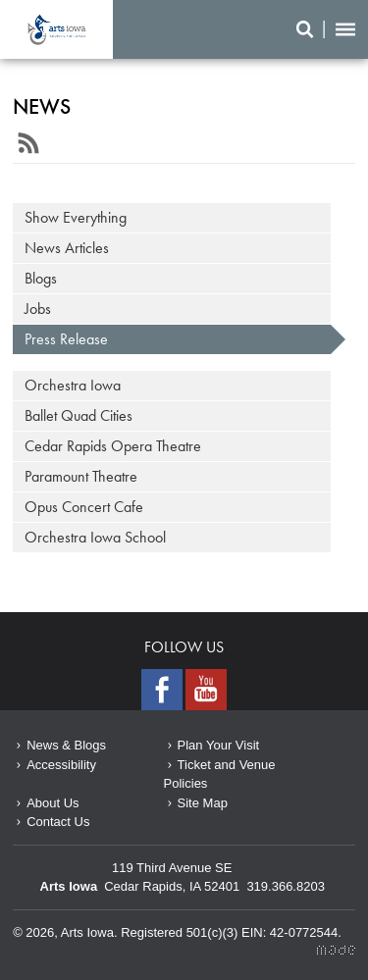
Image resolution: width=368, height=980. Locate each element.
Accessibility (61, 765)
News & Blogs (66, 745)
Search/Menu (326, 29)
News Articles (67, 248)
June (56, 29)
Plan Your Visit (219, 745)
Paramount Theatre (81, 476)
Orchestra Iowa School (95, 537)
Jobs (38, 309)
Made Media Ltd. (336, 950)
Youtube (206, 690)
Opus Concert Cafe (84, 507)
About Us (53, 803)
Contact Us (58, 822)
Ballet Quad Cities (79, 415)
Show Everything (76, 217)
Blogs (41, 278)
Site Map (203, 803)
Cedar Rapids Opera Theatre (113, 446)
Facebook (162, 690)
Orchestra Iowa (73, 385)
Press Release (66, 339)
